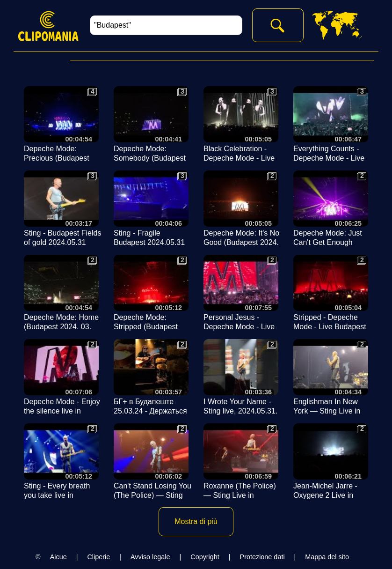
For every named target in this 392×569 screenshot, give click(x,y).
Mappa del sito (327, 557)
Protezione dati (262, 557)
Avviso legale (150, 557)
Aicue (58, 557)
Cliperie (98, 557)
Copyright (205, 557)
